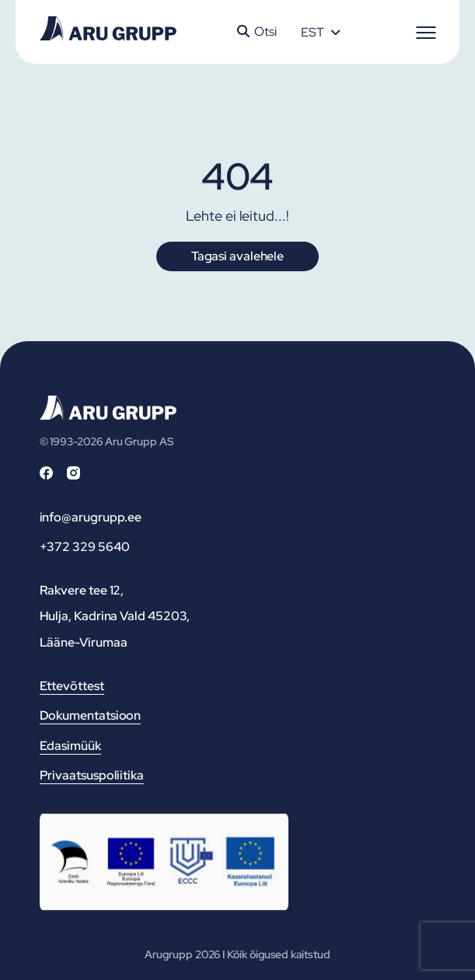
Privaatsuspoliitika (92, 775)
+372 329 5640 (85, 547)
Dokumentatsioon (91, 715)
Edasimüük (70, 746)
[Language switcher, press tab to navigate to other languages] (320, 32)
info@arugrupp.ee (91, 517)
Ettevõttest (72, 686)
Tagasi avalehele (237, 256)
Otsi (257, 31)
